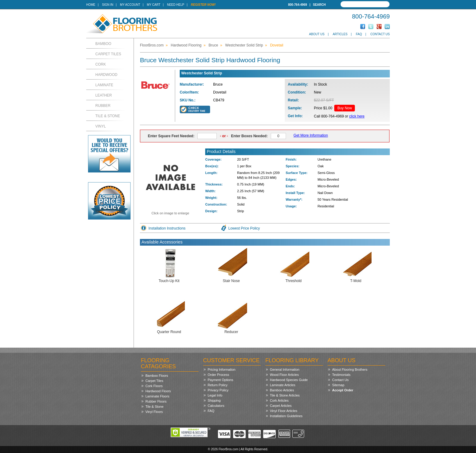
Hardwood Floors (158, 391)
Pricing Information (222, 370)
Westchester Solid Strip (244, 45)
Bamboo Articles (282, 390)
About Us (317, 34)
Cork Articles (279, 400)
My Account (130, 5)
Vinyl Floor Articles (284, 411)
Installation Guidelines (286, 416)
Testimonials (341, 375)
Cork (101, 64)
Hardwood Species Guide (289, 380)
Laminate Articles (283, 385)
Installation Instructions (167, 228)
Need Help (176, 5)
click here (357, 116)
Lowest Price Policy (244, 228)
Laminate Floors (157, 396)
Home (91, 5)
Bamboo (103, 44)
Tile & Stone (108, 116)
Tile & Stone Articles (285, 395)
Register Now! (203, 5)
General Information (285, 370)
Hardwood (106, 75)
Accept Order (343, 390)
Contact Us (380, 34)
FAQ (359, 34)
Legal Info (215, 395)
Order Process (218, 375)
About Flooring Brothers (350, 370)
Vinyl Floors (154, 412)
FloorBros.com (152, 45)
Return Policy (218, 385)
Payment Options (220, 380)
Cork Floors (154, 386)
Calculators (216, 406)
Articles (340, 34)
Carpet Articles (281, 406)
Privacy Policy (218, 390)
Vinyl (101, 126)
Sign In (108, 5)
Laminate (104, 85)
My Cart (154, 5)
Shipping (214, 400)
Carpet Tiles (108, 54)
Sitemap (338, 385)
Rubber (103, 106)
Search (319, 5)
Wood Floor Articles (284, 375)
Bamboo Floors (157, 376)
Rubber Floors (156, 401)
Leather (104, 95)
